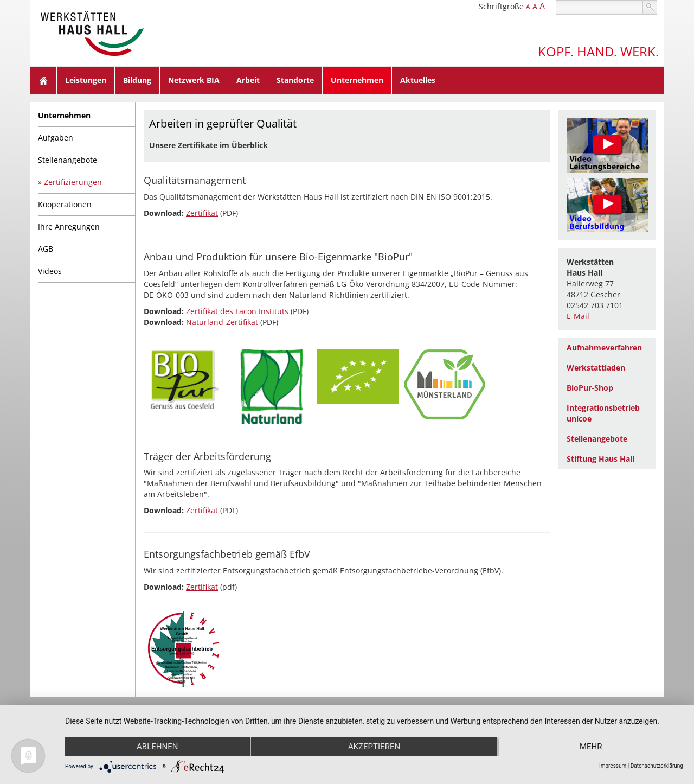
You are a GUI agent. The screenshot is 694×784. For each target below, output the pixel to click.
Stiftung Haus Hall (600, 459)
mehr (591, 747)
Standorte (295, 80)
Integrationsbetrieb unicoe (603, 413)
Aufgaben (56, 138)
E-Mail (578, 316)
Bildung (137, 80)
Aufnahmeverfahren (604, 348)
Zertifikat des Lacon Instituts (237, 311)
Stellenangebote (68, 160)
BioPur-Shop (590, 388)
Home (43, 80)
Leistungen (86, 80)
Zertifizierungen (73, 182)
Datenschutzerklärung (657, 766)
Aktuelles (418, 80)
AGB (46, 249)
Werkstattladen (596, 368)
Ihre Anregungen (69, 227)
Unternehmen (357, 80)
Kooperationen (65, 204)
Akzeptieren (374, 747)
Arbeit (248, 80)
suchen (650, 7)
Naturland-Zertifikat (222, 322)
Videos (50, 271)
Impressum (613, 766)
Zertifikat (202, 213)
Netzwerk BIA (194, 80)
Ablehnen (157, 747)
